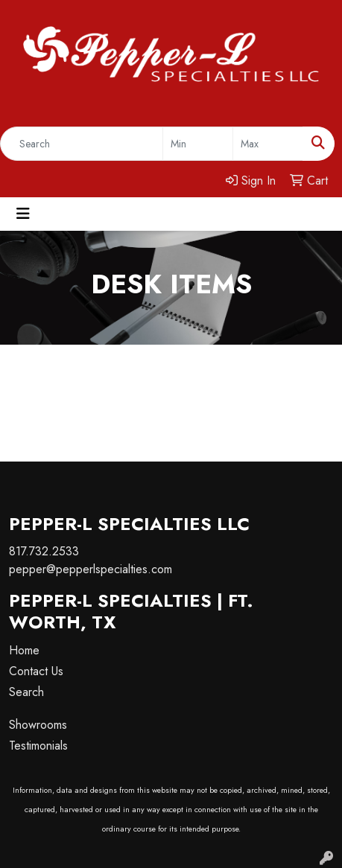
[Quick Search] (82, 144)
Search (26, 692)
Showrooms (38, 725)
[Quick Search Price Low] (198, 144)
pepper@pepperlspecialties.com (91, 569)
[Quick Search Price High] (268, 144)
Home (24, 650)
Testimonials (38, 746)
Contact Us (36, 671)
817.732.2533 (44, 551)
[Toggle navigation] (23, 214)
